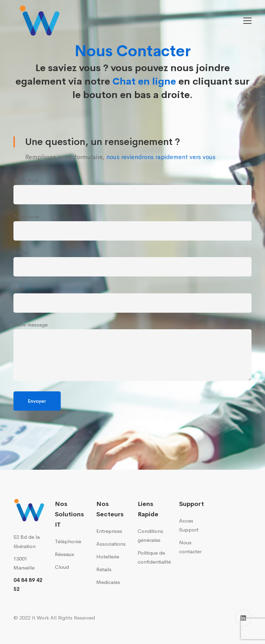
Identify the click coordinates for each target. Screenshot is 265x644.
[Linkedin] (243, 618)
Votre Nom (132, 191)
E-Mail (132, 263)
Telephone (132, 227)
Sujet (132, 299)
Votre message (132, 351)
